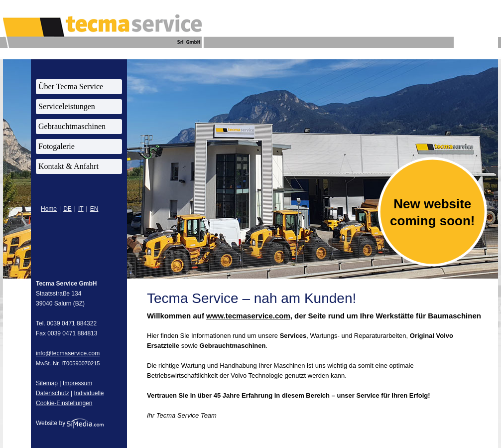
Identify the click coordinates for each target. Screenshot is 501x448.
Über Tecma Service (71, 86)
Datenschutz (53, 393)
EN (94, 209)
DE (67, 209)
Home (49, 209)
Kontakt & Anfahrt (68, 166)
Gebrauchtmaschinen (72, 126)
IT (81, 209)
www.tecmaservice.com (248, 316)
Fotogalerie (57, 146)
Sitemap (47, 383)
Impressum (77, 383)
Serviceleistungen (67, 106)
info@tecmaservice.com (68, 353)
